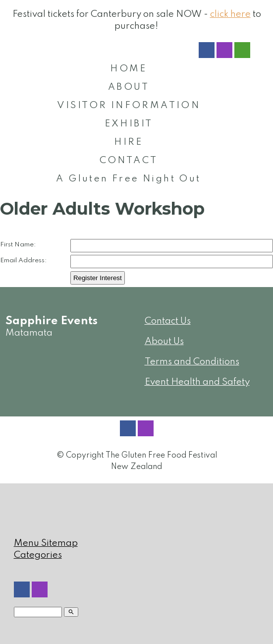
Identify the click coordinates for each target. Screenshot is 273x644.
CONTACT (129, 160)
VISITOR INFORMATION (129, 105)
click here (230, 14)
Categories (38, 555)
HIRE (129, 142)
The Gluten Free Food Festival (161, 456)
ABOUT (129, 87)
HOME (129, 69)
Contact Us (168, 321)
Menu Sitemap (46, 543)
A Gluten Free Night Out (128, 179)
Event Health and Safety (197, 382)
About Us (164, 341)
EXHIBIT (129, 124)
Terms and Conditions (192, 362)
